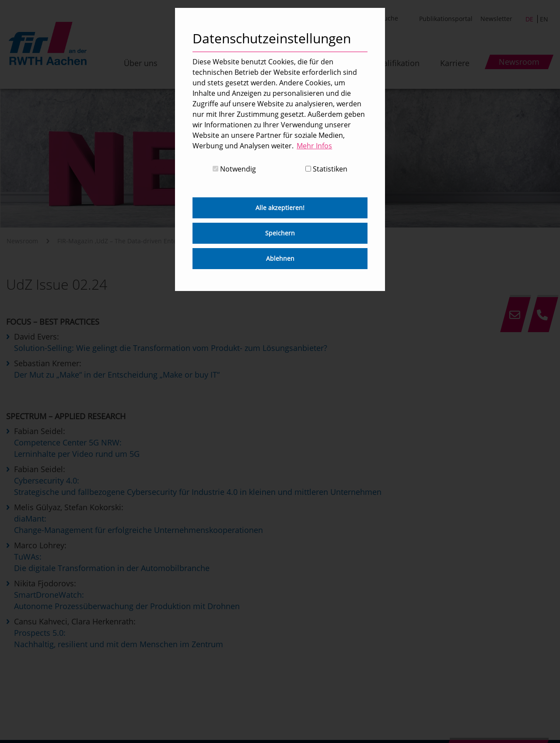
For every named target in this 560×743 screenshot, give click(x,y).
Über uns (141, 63)
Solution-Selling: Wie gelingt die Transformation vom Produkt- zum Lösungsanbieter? (171, 348)
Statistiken (326, 169)
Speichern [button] (280, 233)
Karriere (455, 63)
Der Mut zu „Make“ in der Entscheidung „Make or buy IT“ (117, 375)
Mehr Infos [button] (314, 146)
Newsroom (22, 241)
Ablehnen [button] (280, 258)
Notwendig (234, 169)
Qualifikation (396, 63)
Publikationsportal (446, 19)
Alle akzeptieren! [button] (280, 208)
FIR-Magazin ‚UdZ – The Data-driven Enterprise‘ (126, 241)
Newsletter (496, 19)
